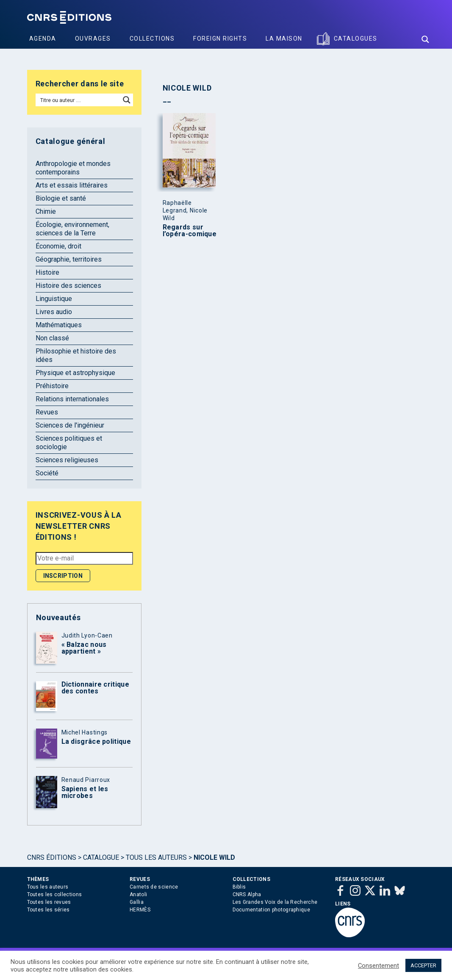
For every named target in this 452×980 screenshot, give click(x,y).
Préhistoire (52, 386)
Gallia (137, 902)
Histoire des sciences (68, 286)
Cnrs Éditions (52, 857)
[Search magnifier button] (425, 39)
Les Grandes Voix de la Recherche (275, 902)
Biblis (239, 887)
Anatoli (138, 894)
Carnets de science (154, 887)
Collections (152, 39)
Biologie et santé (61, 198)
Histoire (47, 272)
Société (47, 473)
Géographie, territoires (69, 259)
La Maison (284, 39)
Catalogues (356, 39)
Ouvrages (93, 39)
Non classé (52, 338)
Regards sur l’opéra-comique (190, 231)
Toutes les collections (55, 894)
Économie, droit (58, 246)
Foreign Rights (220, 39)
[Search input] (79, 100)
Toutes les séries (49, 910)
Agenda (43, 39)
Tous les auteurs (156, 857)
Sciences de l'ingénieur (70, 425)
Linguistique (54, 299)
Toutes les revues (49, 902)
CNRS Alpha (247, 894)
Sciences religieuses (67, 460)
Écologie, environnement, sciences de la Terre (72, 229)
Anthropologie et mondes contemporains (73, 168)
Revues (47, 412)
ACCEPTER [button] (423, 965)
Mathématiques (59, 325)
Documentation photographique (271, 910)
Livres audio (54, 312)
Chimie (46, 211)
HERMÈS (140, 910)
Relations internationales (72, 399)
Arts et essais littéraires (72, 185)
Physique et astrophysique (75, 373)
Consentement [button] (379, 966)
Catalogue (101, 857)
